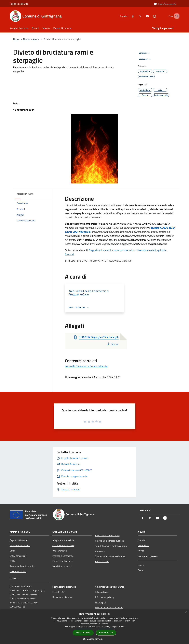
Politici (13, 561)
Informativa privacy (105, 597)
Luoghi (141, 565)
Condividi (145, 53)
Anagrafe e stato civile (63, 540)
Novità (26, 39)
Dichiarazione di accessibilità (109, 607)
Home (16, 39)
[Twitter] (136, 16)
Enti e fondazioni (18, 556)
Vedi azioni (145, 59)
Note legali (100, 602)
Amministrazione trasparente (110, 587)
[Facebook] (129, 16)
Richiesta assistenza (62, 597)
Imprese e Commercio (63, 556)
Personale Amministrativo (22, 566)
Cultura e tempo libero (63, 545)
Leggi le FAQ (58, 592)
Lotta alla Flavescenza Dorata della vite (86, 366)
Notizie (141, 540)
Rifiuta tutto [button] (106, 633)
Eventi (141, 570)
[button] (95, 639)
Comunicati (143, 545)
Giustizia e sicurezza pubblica (109, 541)
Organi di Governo (19, 540)
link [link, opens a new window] (122, 627)
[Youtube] (143, 16)
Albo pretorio (102, 592)
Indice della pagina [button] (25, 194)
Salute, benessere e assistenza (110, 556)
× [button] (186, 613)
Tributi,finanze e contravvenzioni (111, 546)
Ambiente (100, 551)
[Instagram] (150, 16)
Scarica (112, 344)
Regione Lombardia (19, 4)
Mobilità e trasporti (62, 566)
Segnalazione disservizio (64, 587)
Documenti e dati (18, 571)
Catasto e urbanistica (63, 561)
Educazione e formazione (107, 535)
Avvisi (36, 39)
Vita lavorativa (60, 551)
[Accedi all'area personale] (165, 4)
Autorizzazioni (102, 561)
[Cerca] (176, 16)
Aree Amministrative (20, 545)
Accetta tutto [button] (83, 633)
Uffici (12, 551)
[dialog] (94, 627)
